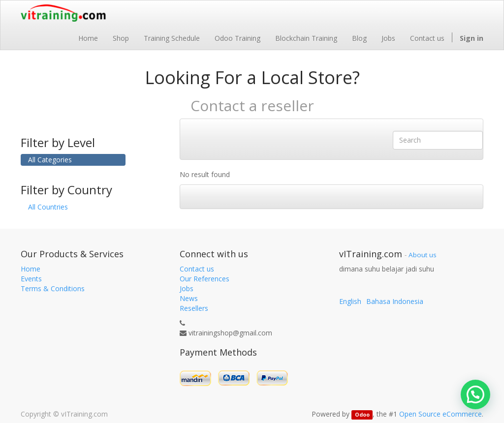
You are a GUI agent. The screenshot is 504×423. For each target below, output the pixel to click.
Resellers (194, 308)
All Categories (50, 160)
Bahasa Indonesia (395, 301)
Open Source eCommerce (441, 414)
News (189, 298)
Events (31, 279)
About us (423, 255)
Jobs (187, 288)
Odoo (362, 415)
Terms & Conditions (53, 288)
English (350, 301)
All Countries (48, 207)
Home (31, 269)
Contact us (197, 269)
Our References (205, 279)
